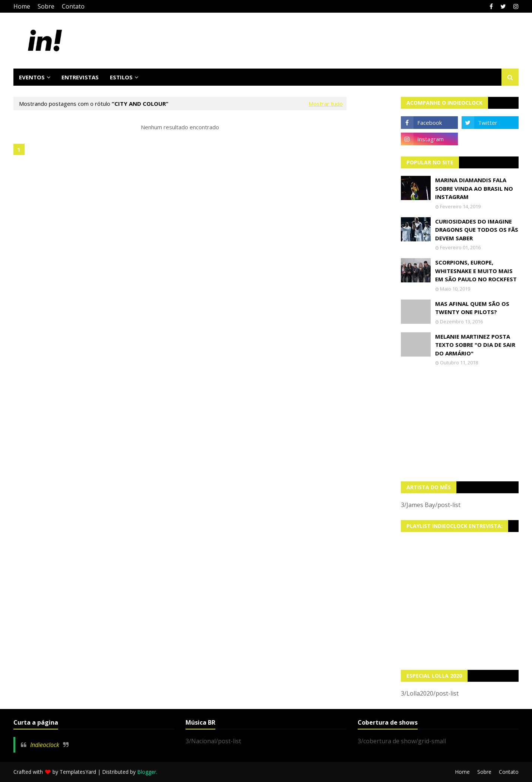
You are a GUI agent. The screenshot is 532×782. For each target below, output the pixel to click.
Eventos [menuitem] (32, 77)
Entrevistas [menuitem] (80, 77)
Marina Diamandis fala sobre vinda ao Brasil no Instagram (474, 188)
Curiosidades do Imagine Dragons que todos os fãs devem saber (477, 230)
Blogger (147, 772)
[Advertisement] (460, 424)
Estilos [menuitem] (121, 77)
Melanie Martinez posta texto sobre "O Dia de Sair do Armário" (475, 345)
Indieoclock (45, 745)
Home (22, 6)
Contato (73, 6)
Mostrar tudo (326, 104)
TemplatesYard (78, 772)
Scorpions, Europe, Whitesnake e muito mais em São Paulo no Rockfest (476, 271)
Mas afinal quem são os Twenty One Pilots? (472, 308)
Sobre (46, 6)
